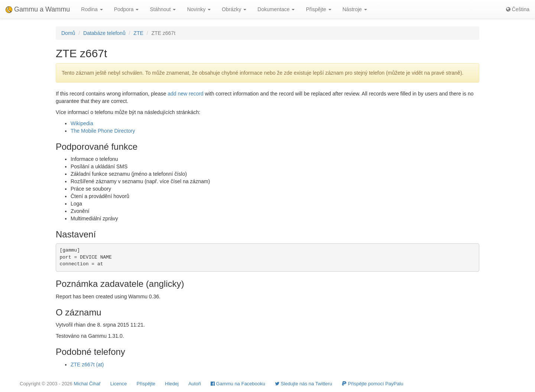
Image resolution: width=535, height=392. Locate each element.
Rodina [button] (92, 9)
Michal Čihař (87, 384)
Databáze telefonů (104, 33)
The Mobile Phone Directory (103, 131)
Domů (68, 33)
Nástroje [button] (355, 9)
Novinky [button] (199, 9)
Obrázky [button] (234, 9)
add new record (186, 94)
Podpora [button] (127, 9)
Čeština (518, 9)
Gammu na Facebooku (238, 384)
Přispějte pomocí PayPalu (372, 384)
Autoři (195, 384)
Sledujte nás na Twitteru (304, 384)
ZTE (138, 33)
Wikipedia (82, 123)
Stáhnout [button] (163, 9)
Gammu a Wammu (38, 9)
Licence (119, 384)
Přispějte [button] (318, 9)
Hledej (172, 384)
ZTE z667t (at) (87, 365)
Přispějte (146, 384)
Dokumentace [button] (276, 9)
